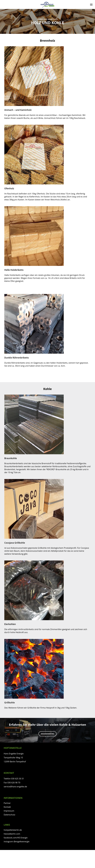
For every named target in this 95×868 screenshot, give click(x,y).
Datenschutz (9, 815)
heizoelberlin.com (12, 834)
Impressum (9, 811)
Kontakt (7, 807)
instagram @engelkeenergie (17, 842)
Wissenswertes (48, 734)
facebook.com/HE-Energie (16, 838)
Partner (7, 803)
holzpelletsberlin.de (13, 830)
